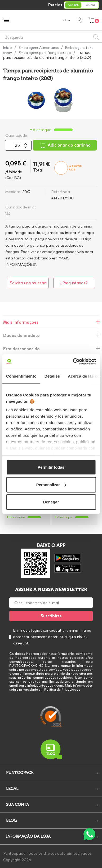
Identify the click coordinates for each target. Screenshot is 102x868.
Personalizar (51, 484)
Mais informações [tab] (21, 322)
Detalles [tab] (52, 376)
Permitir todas (51, 467)
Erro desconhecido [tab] (21, 349)
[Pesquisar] (51, 37)
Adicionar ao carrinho (65, 145)
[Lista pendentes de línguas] (66, 20)
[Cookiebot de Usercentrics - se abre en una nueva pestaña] (73, 361)
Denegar (51, 502)
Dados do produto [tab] (21, 335)
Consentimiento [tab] (21, 376)
